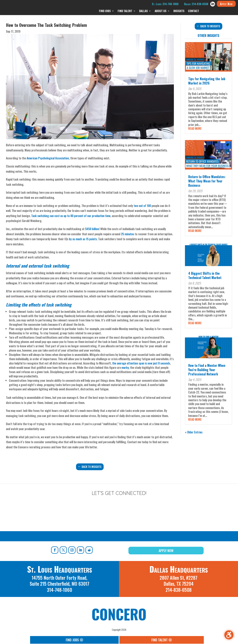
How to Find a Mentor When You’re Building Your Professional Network (207, 370)
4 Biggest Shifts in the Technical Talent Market (205, 275)
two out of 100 (142, 206)
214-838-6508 (179, 590)
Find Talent (159, 640)
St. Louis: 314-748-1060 (165, 4)
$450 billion (92, 229)
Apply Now (226, 4)
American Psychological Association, (48, 158)
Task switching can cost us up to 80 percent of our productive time (71, 216)
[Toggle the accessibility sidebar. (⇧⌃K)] (229, 635)
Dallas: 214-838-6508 (196, 4)
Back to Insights (92, 467)
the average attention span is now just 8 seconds (141, 363)
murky (125, 367)
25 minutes (128, 234)
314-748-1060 (59, 590)
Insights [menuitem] (179, 11)
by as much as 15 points (83, 239)
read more (195, 128)
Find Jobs (72, 640)
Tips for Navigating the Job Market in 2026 (207, 81)
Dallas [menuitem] (143, 11)
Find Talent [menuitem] (125, 11)
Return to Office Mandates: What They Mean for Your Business (207, 181)
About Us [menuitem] (161, 11)
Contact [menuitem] (194, 11)
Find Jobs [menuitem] (105, 11)
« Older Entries (194, 432)
